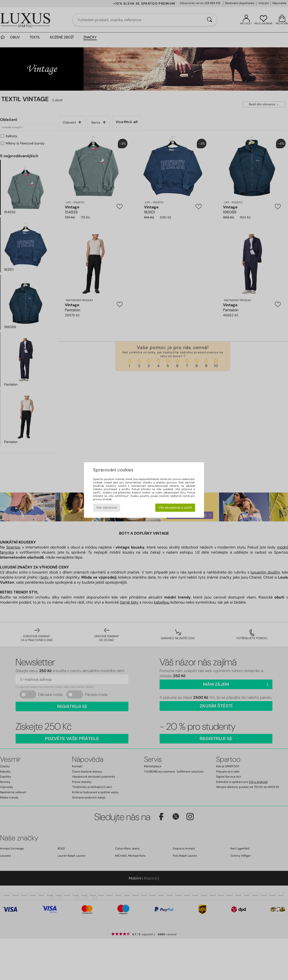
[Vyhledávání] (210, 20)
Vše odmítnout (107, 508)
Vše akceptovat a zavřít (175, 508)
